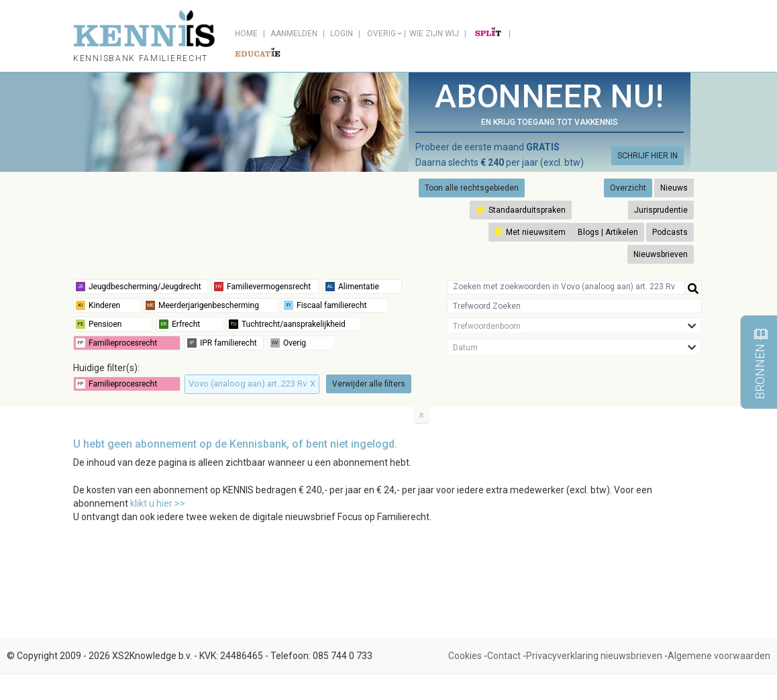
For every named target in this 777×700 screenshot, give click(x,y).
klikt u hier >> (158, 503)
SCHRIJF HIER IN (647, 156)
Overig (381, 34)
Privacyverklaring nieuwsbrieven (594, 656)
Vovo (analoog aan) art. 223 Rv (252, 384)
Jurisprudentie (661, 210)
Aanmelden (294, 34)
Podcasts (670, 232)
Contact (504, 656)
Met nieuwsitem (530, 232)
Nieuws (674, 188)
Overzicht (628, 188)
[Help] (693, 287)
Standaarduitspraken (521, 210)
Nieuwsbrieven (661, 254)
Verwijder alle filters (369, 384)
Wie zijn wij (434, 34)
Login (342, 34)
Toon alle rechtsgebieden (472, 188)
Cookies (465, 656)
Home (246, 34)
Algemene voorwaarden (719, 656)
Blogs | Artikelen (608, 232)
